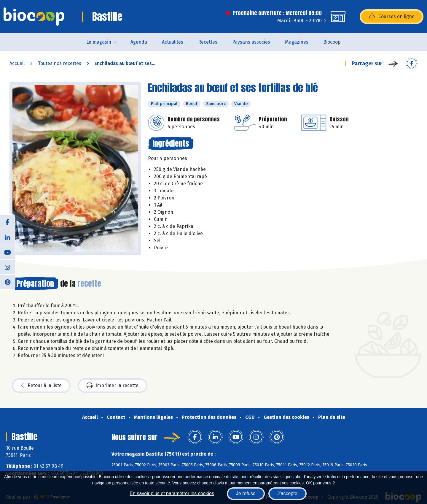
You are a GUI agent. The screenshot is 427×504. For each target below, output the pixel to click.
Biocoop (332, 42)
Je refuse (246, 493)
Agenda (139, 42)
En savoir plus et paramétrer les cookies (172, 493)
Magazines (297, 42)
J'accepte (287, 493)
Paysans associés (251, 42)
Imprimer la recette (113, 386)
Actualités (173, 42)
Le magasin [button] (99, 42)
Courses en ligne (392, 17)
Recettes (208, 42)
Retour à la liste (41, 386)
